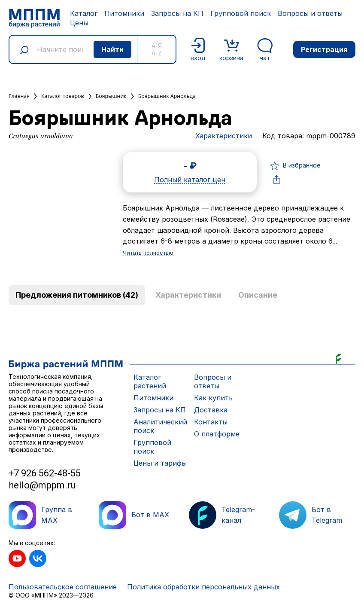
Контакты (211, 422)
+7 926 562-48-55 (45, 473)
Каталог (84, 13)
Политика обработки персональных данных (203, 587)
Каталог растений (150, 381)
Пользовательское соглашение (63, 587)
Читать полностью (148, 253)
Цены (79, 23)
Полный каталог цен (190, 180)
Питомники (124, 13)
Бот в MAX (134, 515)
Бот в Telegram (311, 515)
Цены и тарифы (160, 463)
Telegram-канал (222, 515)
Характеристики (224, 136)
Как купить (213, 398)
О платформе (217, 434)
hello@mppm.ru (42, 485)
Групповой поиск (241, 13)
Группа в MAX (40, 515)
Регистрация (324, 49)
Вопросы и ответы (310, 13)
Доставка (211, 410)
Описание (258, 295)
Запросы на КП (177, 13)
